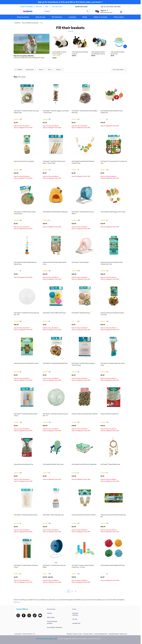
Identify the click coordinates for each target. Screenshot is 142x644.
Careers (50, 613)
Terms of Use (78, 634)
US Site (75, 619)
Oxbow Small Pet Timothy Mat (109, 414)
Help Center (51, 617)
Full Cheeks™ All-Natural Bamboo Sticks (26, 515)
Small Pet (17, 23)
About (74, 609)
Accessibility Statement (55, 627)
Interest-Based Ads (101, 634)
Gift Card (39, 7)
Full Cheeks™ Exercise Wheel (80, 262)
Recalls (69, 634)
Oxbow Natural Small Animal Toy (24, 464)
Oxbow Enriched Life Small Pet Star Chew (26, 363)
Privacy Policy (88, 634)
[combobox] (67, 11)
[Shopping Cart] (123, 12)
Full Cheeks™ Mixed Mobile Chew (110, 464)
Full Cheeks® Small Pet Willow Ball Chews (113, 565)
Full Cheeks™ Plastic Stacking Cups (53, 515)
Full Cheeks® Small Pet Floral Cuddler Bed (84, 464)
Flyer (47, 7)
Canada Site (76, 623)
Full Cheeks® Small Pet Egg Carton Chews (113, 212)
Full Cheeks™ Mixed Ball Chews (81, 313)
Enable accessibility (27, 7)
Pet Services (51, 609)
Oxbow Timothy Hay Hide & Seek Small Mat (85, 414)
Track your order (57, 7)
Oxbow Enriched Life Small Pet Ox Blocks (84, 515)
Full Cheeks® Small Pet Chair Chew (53, 464)
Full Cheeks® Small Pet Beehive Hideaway (55, 212)
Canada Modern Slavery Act (118, 634)
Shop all (70, 31)
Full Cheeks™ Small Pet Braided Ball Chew (55, 363)
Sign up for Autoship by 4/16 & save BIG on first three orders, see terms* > (70, 2)
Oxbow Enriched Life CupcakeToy (24, 161)
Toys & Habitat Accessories (30, 23)
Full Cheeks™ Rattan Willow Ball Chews (54, 313)
